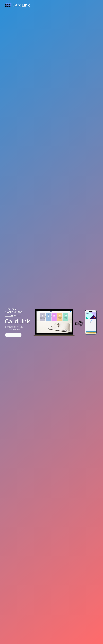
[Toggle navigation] (96, 5)
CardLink (17, 5)
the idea (13, 335)
